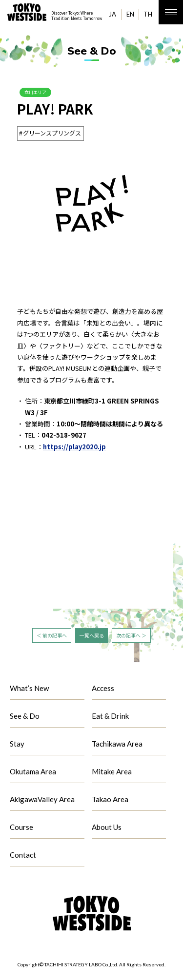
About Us (107, 828)
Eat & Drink (110, 717)
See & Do (25, 717)
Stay (17, 745)
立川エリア (39, 93)
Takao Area (110, 801)
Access (103, 690)
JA (112, 14)
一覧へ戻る (92, 637)
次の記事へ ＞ (132, 637)
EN (130, 14)
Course (21, 828)
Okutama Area (33, 773)
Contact (23, 856)
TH (148, 14)
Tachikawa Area (117, 745)
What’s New (29, 690)
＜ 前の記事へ (52, 637)
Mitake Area (112, 773)
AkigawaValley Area (42, 801)
